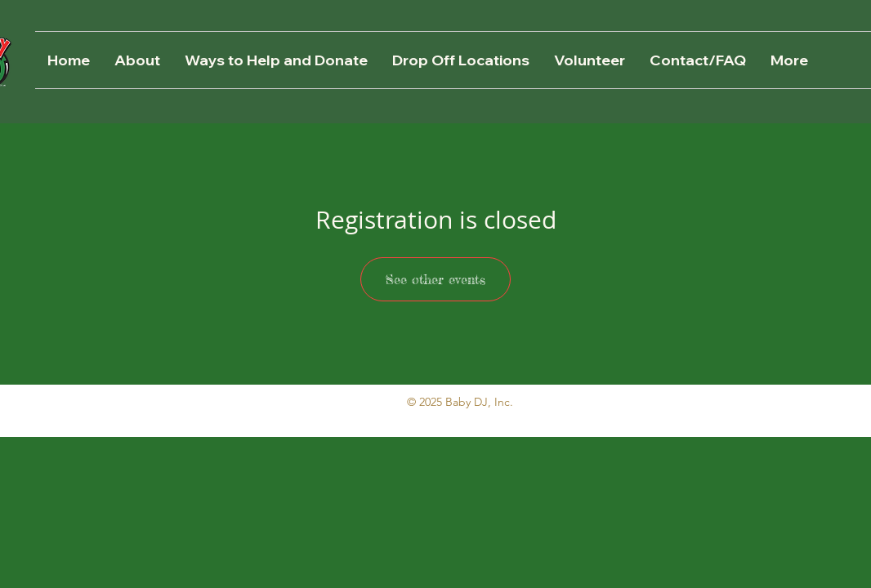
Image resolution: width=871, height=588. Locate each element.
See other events (435, 279)
